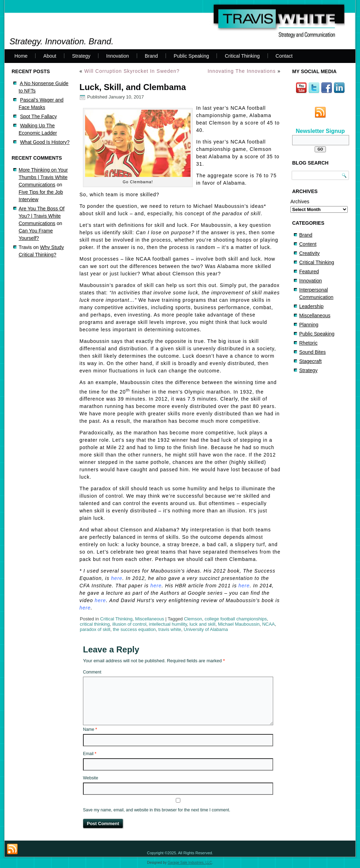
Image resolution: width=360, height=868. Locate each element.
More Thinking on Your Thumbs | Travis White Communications (43, 177)
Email (90, 754)
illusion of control (130, 624)
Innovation (118, 56)
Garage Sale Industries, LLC (190, 863)
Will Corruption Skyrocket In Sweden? (132, 71)
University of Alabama (206, 629)
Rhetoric (308, 343)
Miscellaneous (149, 619)
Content (308, 244)
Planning (309, 325)
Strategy (81, 56)
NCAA (269, 624)
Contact (284, 56)
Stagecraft (310, 361)
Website (91, 778)
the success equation (134, 629)
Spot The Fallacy (38, 116)
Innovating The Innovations (242, 71)
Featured (309, 272)
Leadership (311, 306)
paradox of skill (95, 629)
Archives (300, 202)
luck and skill (202, 624)
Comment (92, 672)
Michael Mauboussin (239, 624)
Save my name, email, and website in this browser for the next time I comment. (157, 810)
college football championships (236, 619)
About (50, 56)
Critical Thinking (242, 56)
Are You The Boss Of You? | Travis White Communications (42, 216)
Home (21, 56)
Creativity (309, 253)
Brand (151, 56)
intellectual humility (168, 624)
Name (90, 729)
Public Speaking (191, 56)
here (117, 578)
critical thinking (95, 624)
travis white (170, 629)
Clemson (193, 619)
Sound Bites (313, 352)
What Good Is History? (45, 142)
